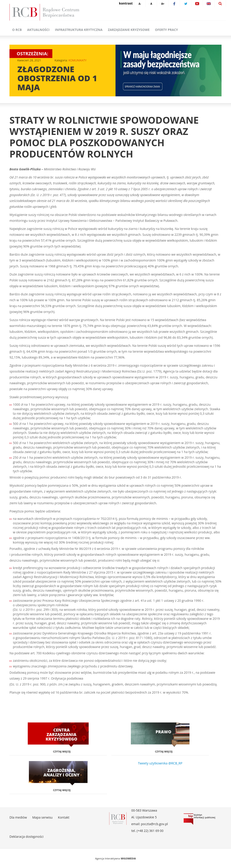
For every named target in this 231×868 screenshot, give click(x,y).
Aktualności (38, 30)
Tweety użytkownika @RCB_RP (160, 763)
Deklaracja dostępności (27, 837)
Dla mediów (18, 817)
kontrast (126, 3)
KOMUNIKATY (78, 60)
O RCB (17, 30)
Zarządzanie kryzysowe (129, 30)
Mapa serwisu (42, 817)
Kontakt (64, 817)
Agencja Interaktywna (108, 858)
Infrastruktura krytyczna (79, 30)
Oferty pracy (166, 30)
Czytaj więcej (62, 751)
